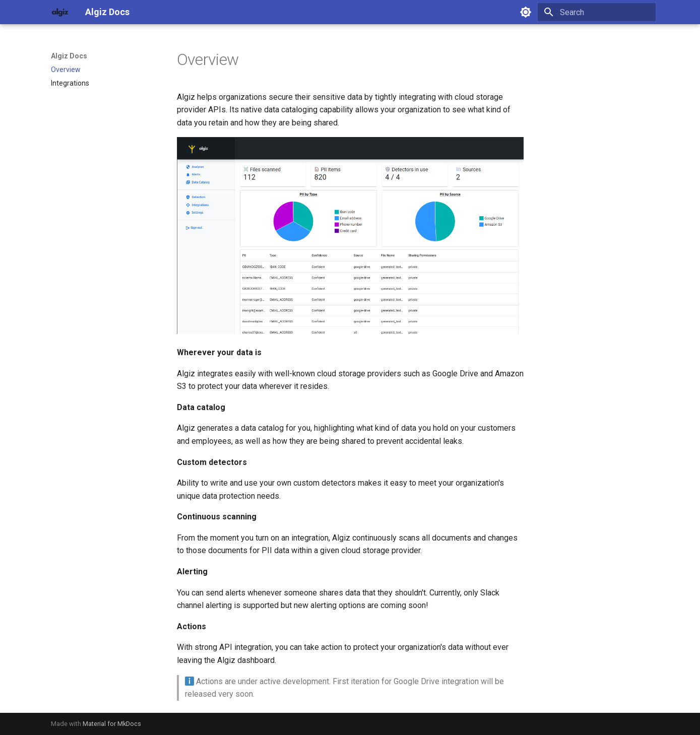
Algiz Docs (69, 56)
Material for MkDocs (112, 724)
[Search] (597, 12)
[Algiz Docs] (60, 12)
